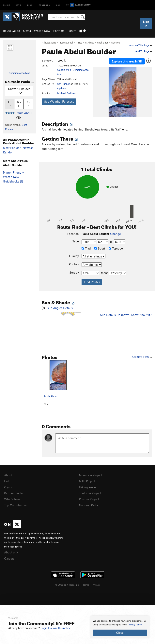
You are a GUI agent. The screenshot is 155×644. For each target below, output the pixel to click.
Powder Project (89, 497)
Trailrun (45, 5)
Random (9, 152)
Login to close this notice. (56, 628)
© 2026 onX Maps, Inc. (67, 582)
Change (116, 233)
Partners (59, 31)
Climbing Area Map (19, 73)
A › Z (28, 104)
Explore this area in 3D (127, 61)
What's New (42, 31)
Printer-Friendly (13, 172)
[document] (120, 627)
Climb (7, 5)
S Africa (90, 43)
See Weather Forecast (59, 101)
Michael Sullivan (66, 93)
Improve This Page (140, 45)
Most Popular (12, 148)
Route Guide (11, 31)
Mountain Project (90, 474)
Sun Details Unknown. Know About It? (126, 314)
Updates (62, 88)
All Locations (49, 43)
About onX (11, 550)
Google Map (64, 70)
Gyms (27, 31)
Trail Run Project (90, 492)
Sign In (146, 24)
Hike (30, 5)
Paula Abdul (24, 113)
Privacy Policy (135, 625)
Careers (9, 556)
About (8, 474)
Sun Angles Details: (68, 321)
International (66, 43)
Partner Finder (14, 492)
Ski (58, 5)
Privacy (96, 582)
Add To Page (144, 51)
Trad (86, 248)
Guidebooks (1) (13, 181)
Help (7, 480)
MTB (19, 5)
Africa (79, 43)
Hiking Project (88, 486)
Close (120, 633)
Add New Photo (142, 356)
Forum (72, 31)
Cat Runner (64, 84)
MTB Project (87, 480)
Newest (28, 148)
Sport (100, 248)
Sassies (116, 43)
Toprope (116, 248)
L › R (10, 104)
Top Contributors (15, 503)
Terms (86, 582)
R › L (19, 104)
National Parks (89, 503)
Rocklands (103, 43)
